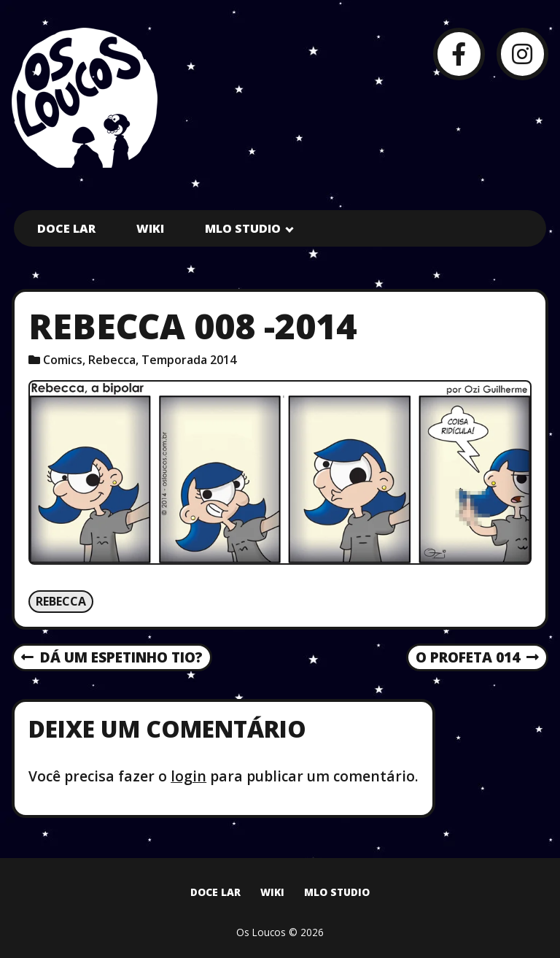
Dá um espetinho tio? (112, 658)
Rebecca (112, 360)
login (188, 776)
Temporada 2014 (189, 360)
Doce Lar (66, 228)
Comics (63, 360)
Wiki (150, 228)
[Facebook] (459, 54)
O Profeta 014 (477, 658)
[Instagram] (522, 54)
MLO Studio (243, 228)
